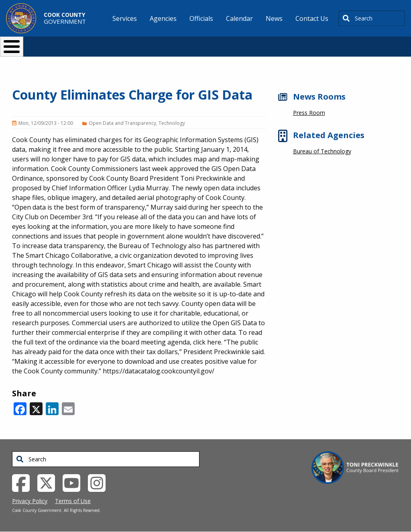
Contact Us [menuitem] (312, 18)
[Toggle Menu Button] (12, 47)
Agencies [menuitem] (163, 18)
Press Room (309, 113)
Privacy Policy (30, 501)
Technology (172, 123)
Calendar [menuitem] (239, 18)
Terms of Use (73, 501)
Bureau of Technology (322, 151)
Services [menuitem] (125, 18)
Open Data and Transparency (122, 123)
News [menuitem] (274, 18)
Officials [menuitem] (201, 18)
